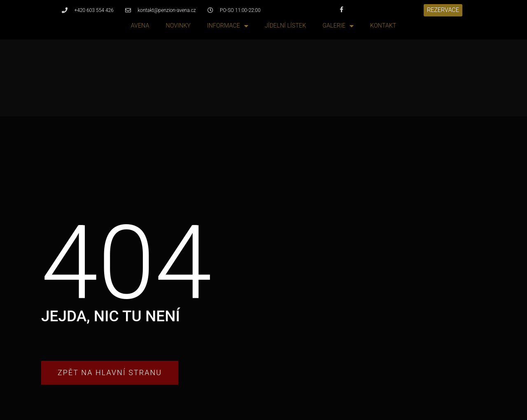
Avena (140, 26)
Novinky (178, 26)
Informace (228, 26)
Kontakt (383, 26)
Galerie (338, 26)
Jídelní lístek (285, 26)
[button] (443, 10)
